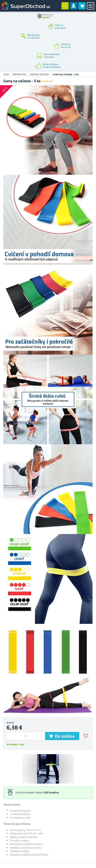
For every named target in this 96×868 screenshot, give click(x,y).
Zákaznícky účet (74, 8)
